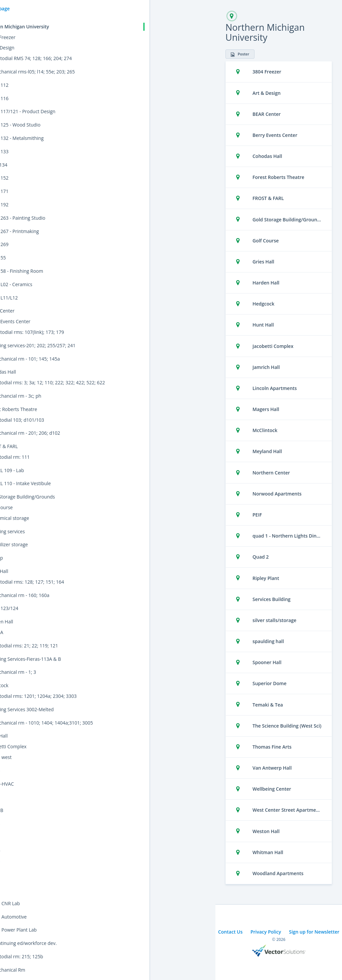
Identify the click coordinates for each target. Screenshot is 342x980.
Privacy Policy (266, 932)
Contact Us (230, 932)
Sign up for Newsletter (314, 932)
